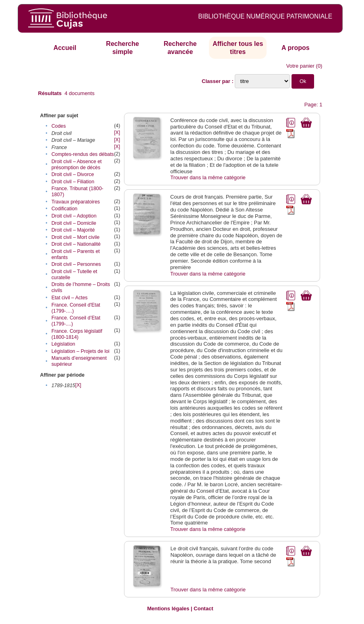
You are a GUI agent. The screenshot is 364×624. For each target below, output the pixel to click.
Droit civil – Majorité (73, 230)
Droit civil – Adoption (74, 216)
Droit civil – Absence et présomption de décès (77, 165)
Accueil (65, 48)
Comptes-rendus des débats (83, 154)
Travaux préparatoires (76, 202)
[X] (117, 133)
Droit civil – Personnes (76, 264)
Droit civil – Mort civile (75, 237)
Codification (65, 209)
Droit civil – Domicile (74, 223)
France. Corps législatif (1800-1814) (77, 334)
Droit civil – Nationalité (76, 244)
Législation (63, 344)
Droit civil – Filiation (73, 182)
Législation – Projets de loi (81, 351)
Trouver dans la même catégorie (208, 177)
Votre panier (300, 66)
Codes (59, 126)
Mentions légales (168, 608)
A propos (296, 48)
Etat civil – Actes (70, 298)
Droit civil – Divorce (73, 174)
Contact (203, 608)
